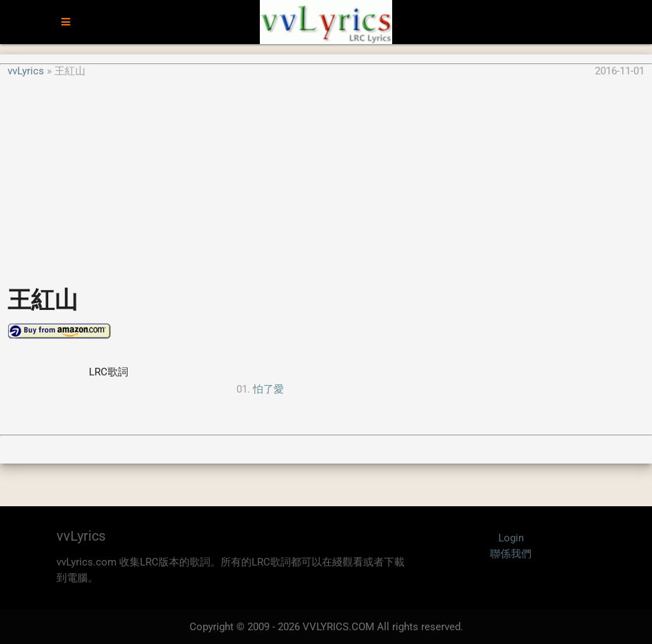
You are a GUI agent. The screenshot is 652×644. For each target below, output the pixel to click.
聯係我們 (511, 554)
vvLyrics (26, 71)
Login (511, 538)
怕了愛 (268, 389)
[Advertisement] (326, 175)
